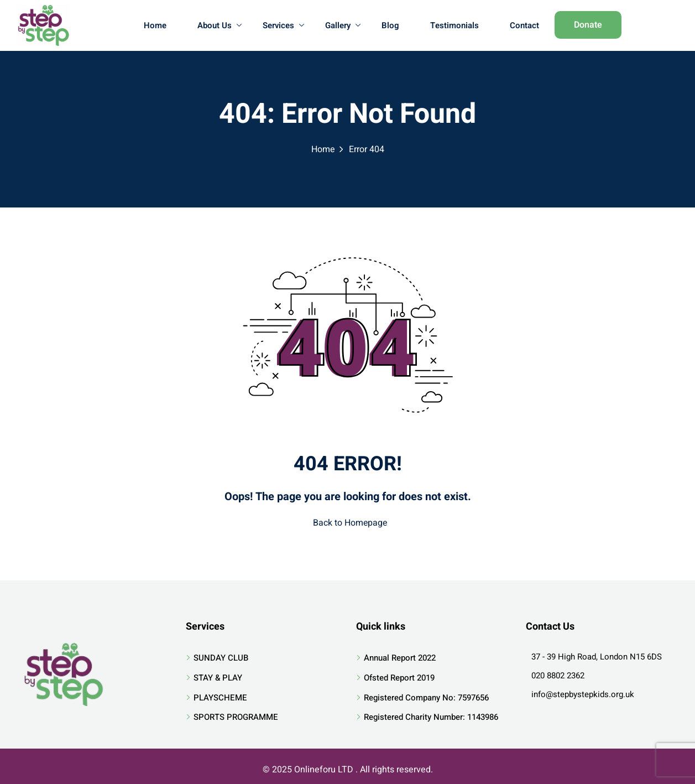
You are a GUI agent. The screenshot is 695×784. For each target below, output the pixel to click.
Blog (390, 25)
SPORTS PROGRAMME (236, 717)
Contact (524, 25)
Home (155, 25)
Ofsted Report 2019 (399, 677)
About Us (220, 25)
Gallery (343, 25)
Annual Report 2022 (400, 658)
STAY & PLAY (218, 677)
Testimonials (454, 25)
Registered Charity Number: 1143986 (431, 717)
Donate (588, 25)
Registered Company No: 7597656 (426, 697)
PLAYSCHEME (220, 697)
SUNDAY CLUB (221, 658)
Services (283, 25)
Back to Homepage (348, 523)
